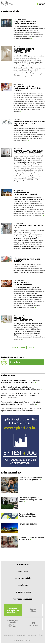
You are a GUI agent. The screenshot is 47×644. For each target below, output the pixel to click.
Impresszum (32, 635)
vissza (32, 348)
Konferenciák (23, 564)
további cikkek (19, 348)
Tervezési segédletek (23, 599)
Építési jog (23, 585)
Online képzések (23, 592)
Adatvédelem (9, 635)
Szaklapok (23, 571)
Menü (42, 4)
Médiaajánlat (20, 635)
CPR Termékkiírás (23, 578)
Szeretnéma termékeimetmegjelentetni (13, 610)
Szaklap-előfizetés (34, 610)
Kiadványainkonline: (13, 624)
